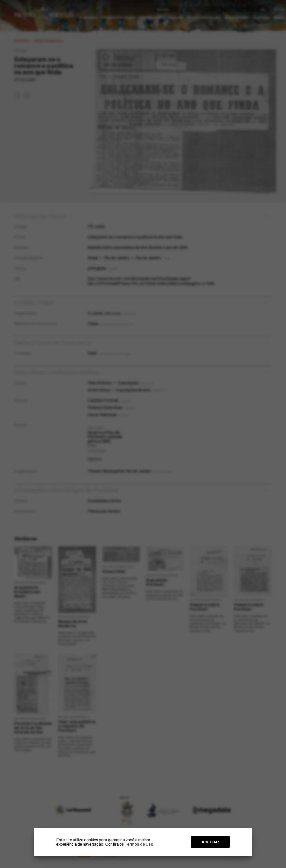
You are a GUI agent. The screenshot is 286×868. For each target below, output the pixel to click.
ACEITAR (210, 842)
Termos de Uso (139, 844)
